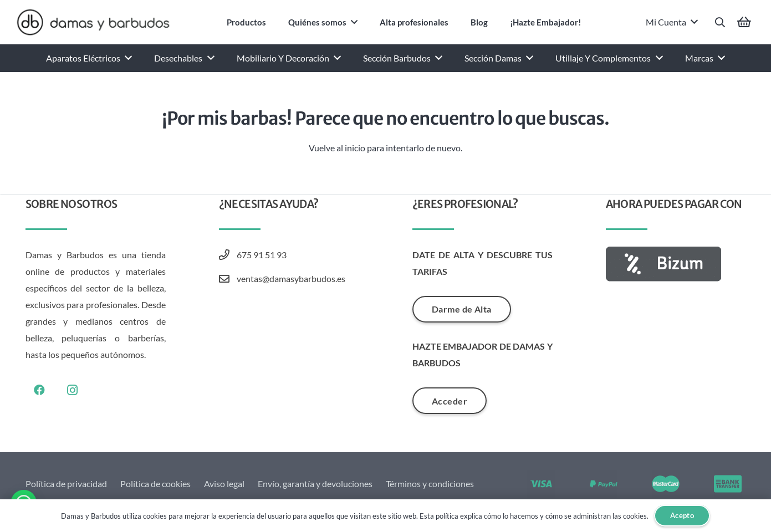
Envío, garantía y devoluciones (315, 484)
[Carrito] (744, 22)
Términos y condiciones (430, 484)
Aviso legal (224, 484)
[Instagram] (73, 390)
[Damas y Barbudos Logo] (93, 22)
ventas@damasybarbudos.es (291, 278)
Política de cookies (155, 484)
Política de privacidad (66, 484)
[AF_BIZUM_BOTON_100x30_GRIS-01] (676, 264)
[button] (720, 22)
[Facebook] (39, 390)
